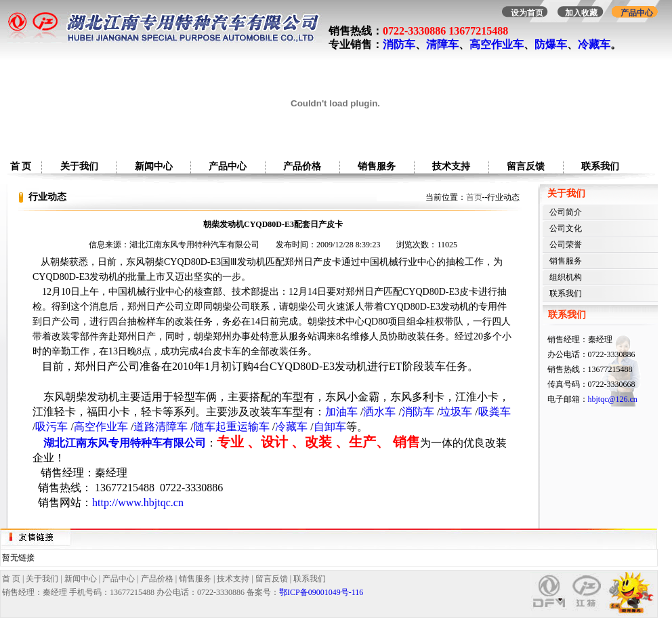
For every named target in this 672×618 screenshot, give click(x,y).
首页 (474, 197)
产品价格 (302, 166)
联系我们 (600, 166)
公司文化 (566, 228)
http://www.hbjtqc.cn (138, 502)
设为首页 (527, 13)
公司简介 (566, 212)
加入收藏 (581, 13)
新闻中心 (154, 166)
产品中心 (637, 13)
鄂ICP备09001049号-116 (321, 592)
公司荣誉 (566, 245)
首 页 (21, 166)
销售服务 (377, 166)
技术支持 (451, 166)
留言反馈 (526, 166)
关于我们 (79, 166)
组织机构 (566, 277)
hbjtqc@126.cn (613, 399)
